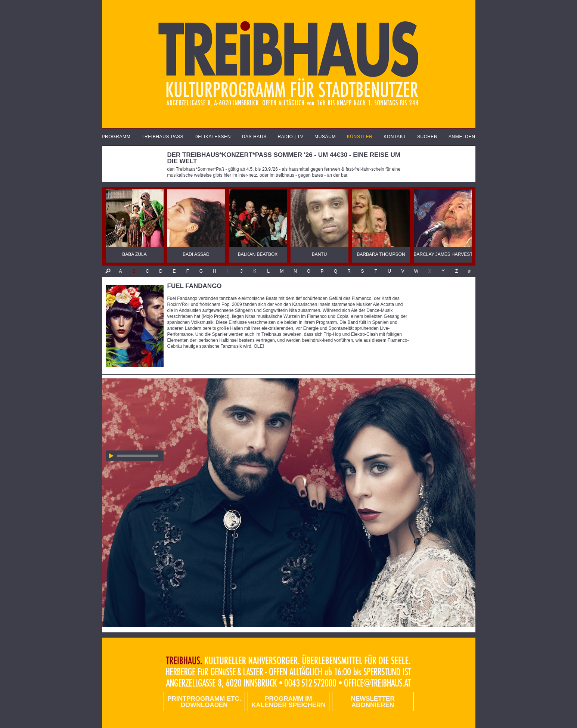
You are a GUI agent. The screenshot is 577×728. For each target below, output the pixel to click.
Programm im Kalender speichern (288, 702)
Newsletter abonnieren (373, 702)
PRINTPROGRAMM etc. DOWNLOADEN (204, 702)
